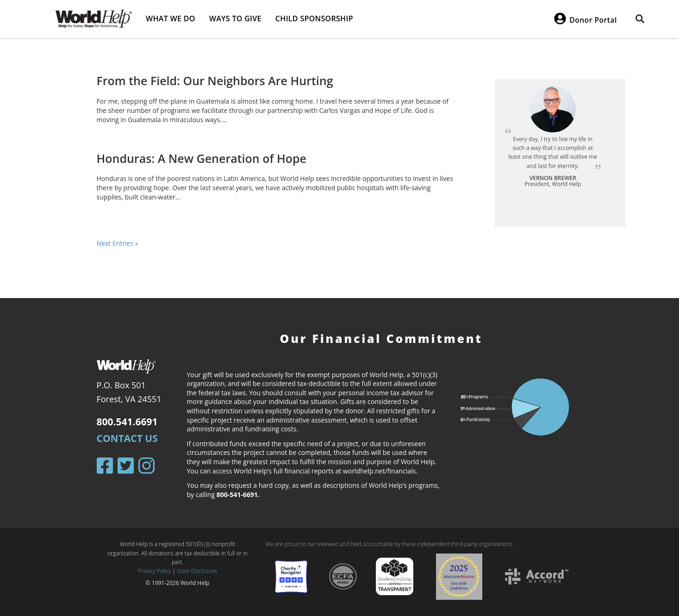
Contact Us (127, 438)
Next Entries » (118, 243)
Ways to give (235, 19)
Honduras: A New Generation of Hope (202, 158)
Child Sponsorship (314, 19)
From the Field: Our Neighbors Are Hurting (215, 81)
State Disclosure (197, 571)
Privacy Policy (154, 571)
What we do (171, 19)
